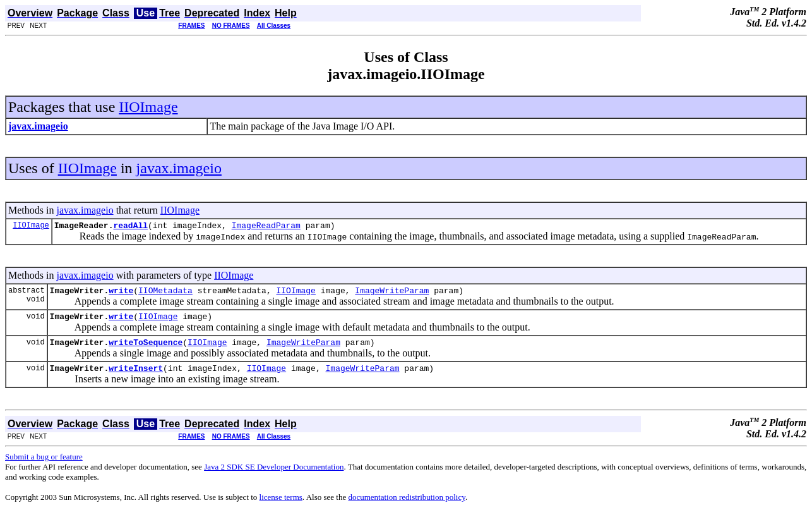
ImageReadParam (266, 227)
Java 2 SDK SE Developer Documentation (274, 476)
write (121, 294)
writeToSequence (146, 349)
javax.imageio (179, 168)
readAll (130, 227)
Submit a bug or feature (44, 466)
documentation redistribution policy (406, 507)
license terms (281, 507)
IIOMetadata (165, 294)
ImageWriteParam (392, 294)
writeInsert (136, 377)
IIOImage (148, 107)
